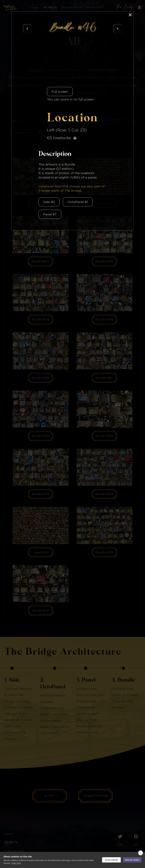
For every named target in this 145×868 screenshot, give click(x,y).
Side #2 (49, 202)
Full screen (60, 92)
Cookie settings (111, 860)
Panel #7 (50, 214)
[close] (141, 853)
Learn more (16, 863)
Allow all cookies (132, 860)
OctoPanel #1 (78, 202)
